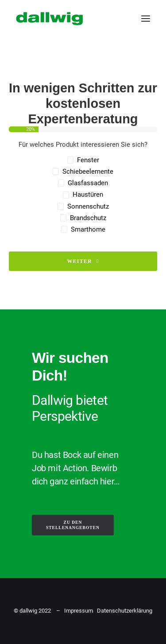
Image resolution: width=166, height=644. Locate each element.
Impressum (79, 611)
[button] (146, 19)
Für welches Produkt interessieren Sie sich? (83, 145)
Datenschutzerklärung (125, 611)
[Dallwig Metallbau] (49, 19)
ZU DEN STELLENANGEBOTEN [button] (73, 525)
